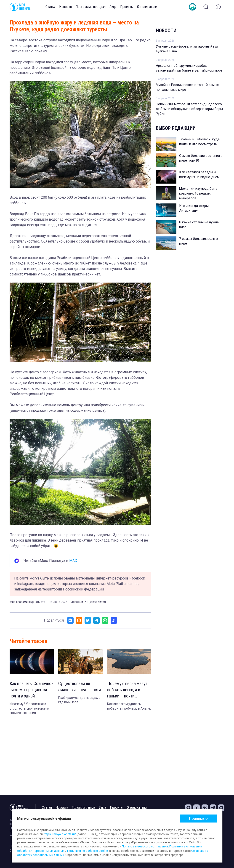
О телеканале (147, 7)
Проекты (127, 7)
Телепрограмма (84, 808)
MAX (73, 561)
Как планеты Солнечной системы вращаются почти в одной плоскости (28, 690)
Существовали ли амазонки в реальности (80, 687)
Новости (65, 7)
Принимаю (198, 819)
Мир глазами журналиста (27, 602)
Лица (113, 7)
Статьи (51, 7)
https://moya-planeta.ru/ (60, 834)
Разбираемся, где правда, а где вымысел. (79, 700)
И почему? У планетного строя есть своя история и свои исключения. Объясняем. (29, 709)
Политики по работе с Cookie (88, 851)
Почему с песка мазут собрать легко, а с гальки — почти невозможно (128, 690)
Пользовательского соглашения (145, 846)
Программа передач (90, 7)
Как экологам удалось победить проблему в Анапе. (129, 707)
